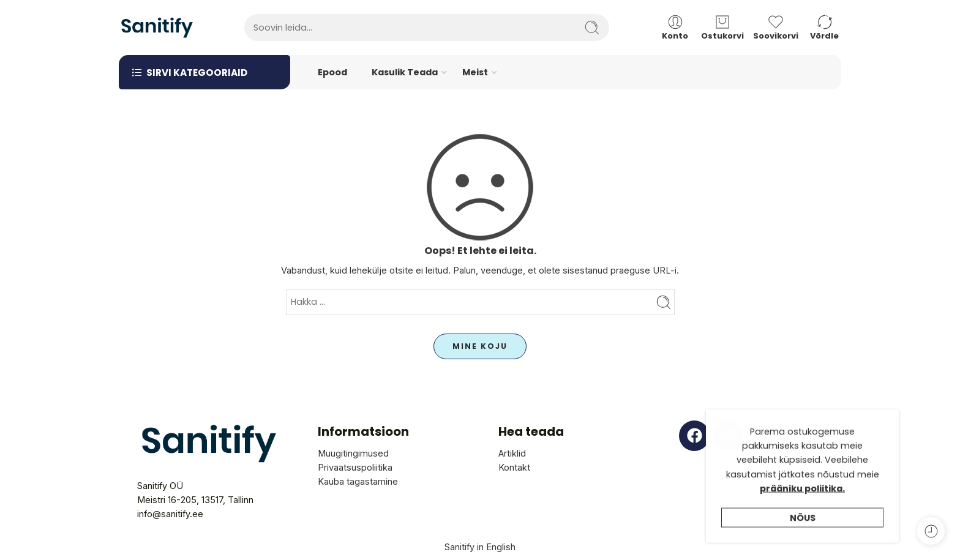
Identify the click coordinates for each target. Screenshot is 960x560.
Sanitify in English (480, 547)
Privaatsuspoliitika (355, 467)
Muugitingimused (353, 453)
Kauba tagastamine (358, 481)
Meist (475, 73)
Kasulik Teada (405, 73)
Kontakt (514, 467)
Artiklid (512, 453)
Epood (332, 72)
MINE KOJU (480, 346)
